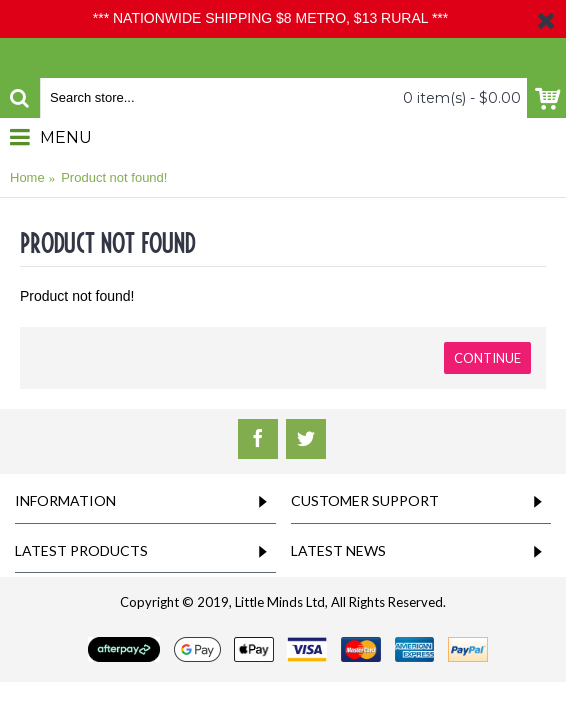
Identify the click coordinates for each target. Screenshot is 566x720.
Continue (487, 358)
